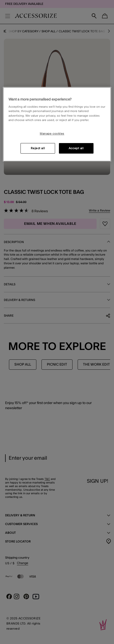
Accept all (76, 148)
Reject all (38, 148)
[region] (57, 124)
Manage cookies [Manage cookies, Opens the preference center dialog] (52, 134)
